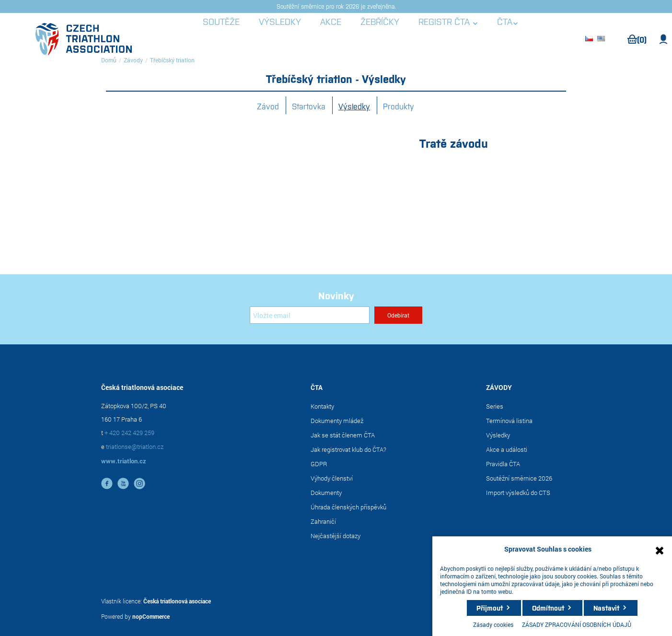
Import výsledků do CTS (518, 493)
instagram (139, 483)
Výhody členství (332, 478)
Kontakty (322, 406)
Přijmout (490, 608)
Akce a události (507, 449)
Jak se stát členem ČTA (343, 435)
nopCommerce (151, 616)
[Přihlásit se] (310, 315)
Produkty (399, 106)
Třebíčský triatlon (172, 60)
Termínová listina (509, 421)
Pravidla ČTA (503, 464)
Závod (268, 106)
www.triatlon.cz (124, 461)
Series (495, 406)
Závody (133, 60)
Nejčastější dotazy (336, 536)
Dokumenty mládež (337, 421)
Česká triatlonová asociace (177, 601)
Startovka (309, 106)
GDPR (319, 464)
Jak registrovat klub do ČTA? (348, 449)
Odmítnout (548, 608)
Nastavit (606, 608)
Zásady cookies (493, 624)
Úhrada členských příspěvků (348, 507)
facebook (107, 483)
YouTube (123, 483)
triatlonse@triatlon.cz (135, 447)
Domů (109, 60)
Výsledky (354, 106)
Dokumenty (326, 493)
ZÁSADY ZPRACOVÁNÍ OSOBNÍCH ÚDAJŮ (577, 624)
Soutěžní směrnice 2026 (519, 478)
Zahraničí (323, 521)
